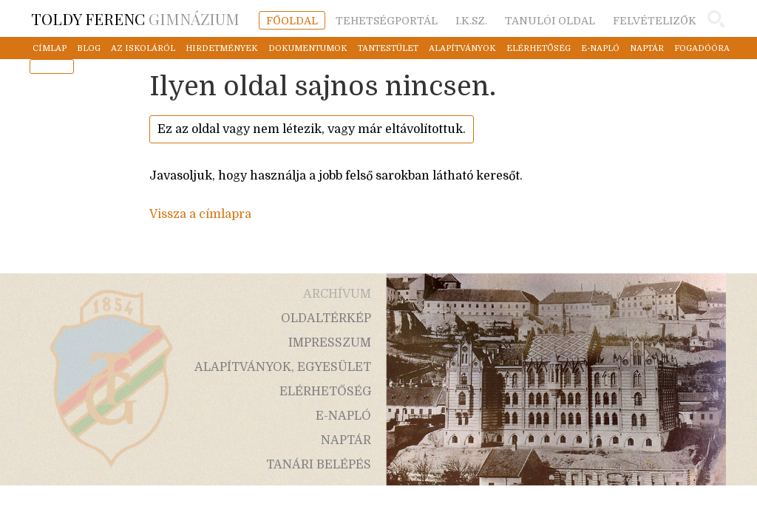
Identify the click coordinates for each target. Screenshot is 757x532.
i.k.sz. (471, 21)
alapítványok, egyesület (283, 367)
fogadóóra (702, 48)
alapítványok (462, 48)
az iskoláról (143, 48)
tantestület (388, 48)
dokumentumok (308, 48)
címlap (50, 48)
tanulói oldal (550, 21)
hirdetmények (222, 48)
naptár (647, 48)
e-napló (600, 48)
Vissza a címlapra (200, 214)
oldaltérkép (326, 318)
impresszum (330, 343)
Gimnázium (135, 18)
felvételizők (655, 21)
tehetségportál (387, 21)
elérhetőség (539, 48)
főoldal (292, 21)
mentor (52, 67)
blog (89, 48)
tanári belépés (319, 465)
